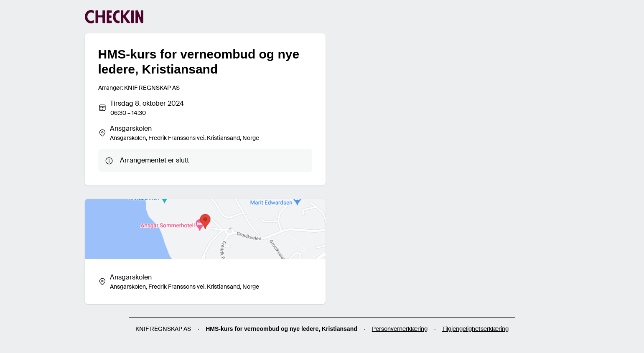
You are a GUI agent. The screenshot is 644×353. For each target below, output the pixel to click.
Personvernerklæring (400, 329)
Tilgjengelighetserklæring (475, 329)
